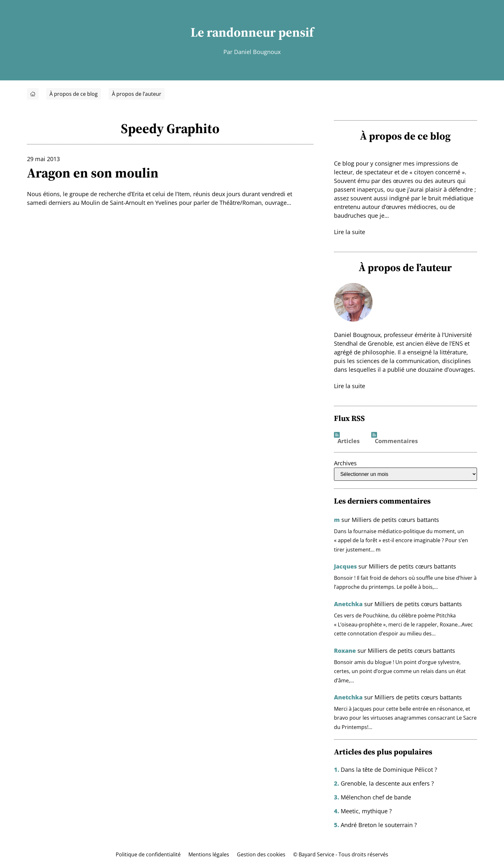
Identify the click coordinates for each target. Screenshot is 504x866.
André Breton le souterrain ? (379, 825)
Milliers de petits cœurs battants (395, 520)
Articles (349, 441)
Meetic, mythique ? (366, 811)
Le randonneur (233, 32)
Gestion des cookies (261, 854)
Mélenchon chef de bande (376, 797)
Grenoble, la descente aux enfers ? (387, 783)
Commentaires (396, 441)
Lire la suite (350, 232)
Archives (345, 463)
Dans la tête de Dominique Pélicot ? (389, 770)
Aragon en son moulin (93, 173)
